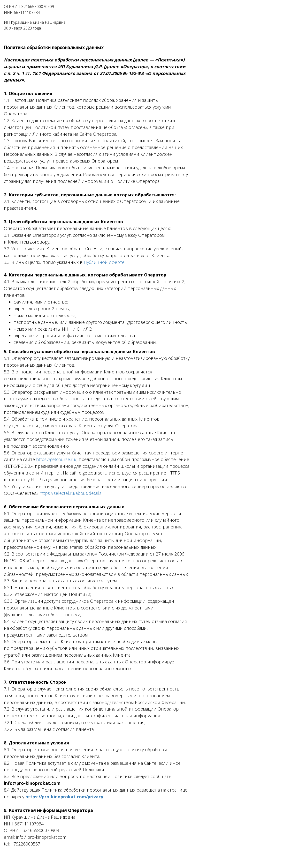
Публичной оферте (104, 262)
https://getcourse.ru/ (56, 459)
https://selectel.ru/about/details (70, 493)
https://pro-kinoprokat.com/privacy (64, 797)
